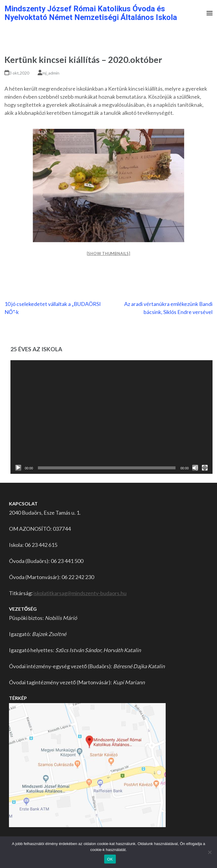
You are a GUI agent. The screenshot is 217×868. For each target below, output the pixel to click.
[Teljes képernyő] (205, 468)
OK (110, 859)
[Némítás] (195, 468)
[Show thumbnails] (109, 253)
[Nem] (210, 852)
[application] (111, 417)
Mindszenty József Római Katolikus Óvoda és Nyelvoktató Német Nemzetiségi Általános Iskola (91, 13)
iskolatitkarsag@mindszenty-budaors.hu (80, 593)
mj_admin (51, 73)
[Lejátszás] (18, 468)
